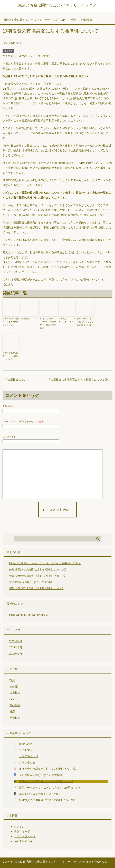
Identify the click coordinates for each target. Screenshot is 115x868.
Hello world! (16, 614)
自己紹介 (15, 704)
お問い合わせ (27, 762)
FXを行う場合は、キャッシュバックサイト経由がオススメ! (48, 323)
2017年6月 (16, 647)
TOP (34, 20)
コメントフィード (25, 836)
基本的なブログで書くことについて (67, 320)
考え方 (14, 698)
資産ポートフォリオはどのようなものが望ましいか (85, 322)
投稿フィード (22, 831)
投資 (12, 679)
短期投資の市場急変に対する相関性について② (11, 322)
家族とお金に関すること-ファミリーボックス (57, 5)
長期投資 (15, 717)
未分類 (14, 686)
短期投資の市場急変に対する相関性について (36, 588)
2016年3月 (16, 653)
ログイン (19, 826)
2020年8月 (16, 640)
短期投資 (8, 51)
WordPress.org (23, 840)
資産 (12, 711)
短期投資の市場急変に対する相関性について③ (11, 356)
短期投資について (29, 319)
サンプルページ (28, 755)
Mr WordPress (36, 614)
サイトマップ (27, 749)
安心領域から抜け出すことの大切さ (31, 581)
